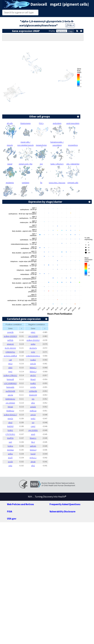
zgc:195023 (10, 403)
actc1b (33, 364)
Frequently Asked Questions (65, 504)
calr (10, 360)
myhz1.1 (33, 458)
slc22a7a (33, 348)
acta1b (33, 407)
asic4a (10, 395)
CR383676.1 (10, 352)
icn (33, 422)
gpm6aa (10, 450)
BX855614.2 (10, 399)
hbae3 (33, 379)
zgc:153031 (33, 430)
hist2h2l (10, 426)
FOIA (10, 512)
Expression (62, 31)
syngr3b (10, 332)
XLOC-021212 (10, 348)
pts (33, 399)
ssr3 (10, 442)
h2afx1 (10, 430)
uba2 (10, 422)
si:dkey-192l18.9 (10, 336)
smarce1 (10, 344)
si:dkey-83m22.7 (10, 415)
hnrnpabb (10, 387)
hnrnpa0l (10, 379)
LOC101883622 (10, 383)
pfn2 (33, 466)
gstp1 (33, 332)
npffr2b (10, 340)
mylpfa (33, 387)
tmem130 (33, 395)
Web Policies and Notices (20, 504)
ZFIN (70, 25)
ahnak (33, 462)
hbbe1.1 (33, 368)
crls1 (10, 466)
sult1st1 (33, 446)
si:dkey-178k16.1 (10, 375)
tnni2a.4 (33, 450)
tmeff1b (10, 438)
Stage (70, 31)
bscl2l (33, 454)
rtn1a (10, 364)
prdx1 (33, 418)
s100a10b (33, 391)
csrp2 (33, 426)
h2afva (10, 446)
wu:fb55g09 (10, 391)
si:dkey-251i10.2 (33, 340)
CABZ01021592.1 (33, 356)
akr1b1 (33, 375)
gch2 (33, 352)
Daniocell (39, 4)
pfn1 (33, 403)
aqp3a (33, 415)
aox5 (33, 434)
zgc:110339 (33, 336)
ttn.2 (33, 442)
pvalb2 (33, 360)
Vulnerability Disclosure (62, 512)
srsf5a (10, 454)
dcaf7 (10, 458)
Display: (52, 31)
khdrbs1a (10, 411)
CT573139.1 (10, 434)
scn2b (10, 462)
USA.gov (12, 519)
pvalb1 (33, 383)
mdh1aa (33, 411)
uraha (33, 344)
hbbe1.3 (33, 372)
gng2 (10, 372)
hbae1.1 (33, 438)
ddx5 (10, 368)
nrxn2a (10, 418)
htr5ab (10, 407)
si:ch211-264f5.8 (10, 356)
